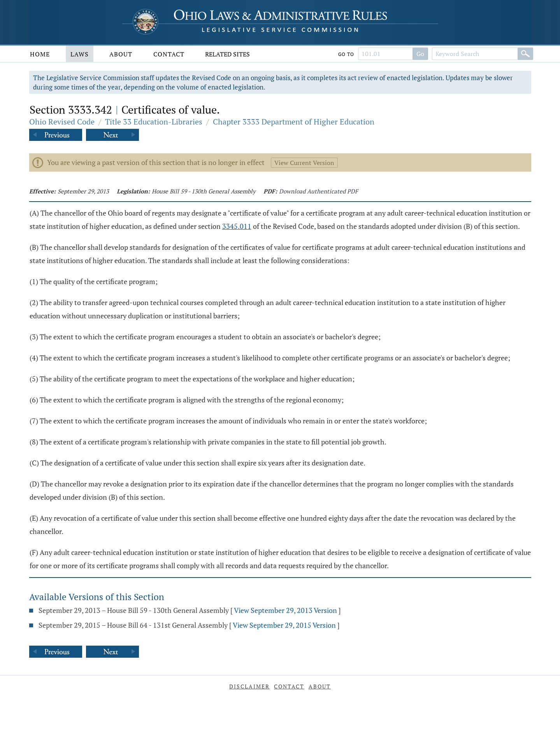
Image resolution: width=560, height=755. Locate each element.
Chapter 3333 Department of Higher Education (294, 122)
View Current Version (304, 163)
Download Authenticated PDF (319, 191)
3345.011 (237, 226)
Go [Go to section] (420, 54)
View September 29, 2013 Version (285, 610)
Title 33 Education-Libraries (154, 122)
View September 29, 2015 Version (284, 625)
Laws (80, 54)
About (121, 54)
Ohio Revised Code (62, 122)
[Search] (525, 54)
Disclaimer (249, 686)
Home (40, 54)
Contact (169, 54)
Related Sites (227, 54)
